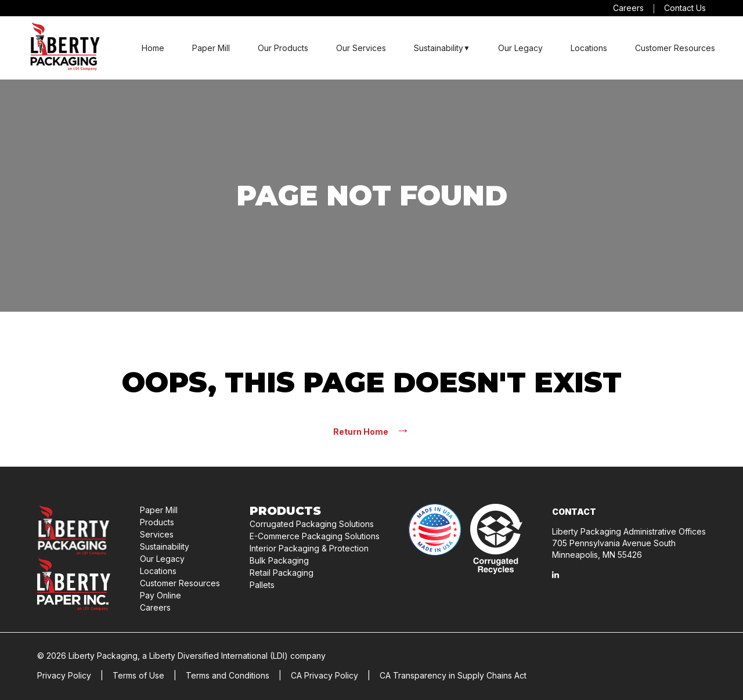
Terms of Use (138, 675)
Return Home (371, 431)
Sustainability (439, 48)
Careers (628, 8)
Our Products (283, 48)
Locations (589, 48)
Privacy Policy (64, 675)
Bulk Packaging (279, 560)
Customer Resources (675, 48)
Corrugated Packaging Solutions (312, 524)
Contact (574, 512)
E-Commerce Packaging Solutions (315, 536)
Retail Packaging (282, 573)
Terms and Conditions (228, 675)
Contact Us (685, 8)
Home (153, 48)
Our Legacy (520, 48)
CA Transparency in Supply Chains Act (453, 675)
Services (157, 534)
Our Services (361, 48)
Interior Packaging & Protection (309, 548)
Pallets (262, 585)
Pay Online (160, 595)
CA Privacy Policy (324, 675)
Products (157, 522)
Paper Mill (211, 48)
